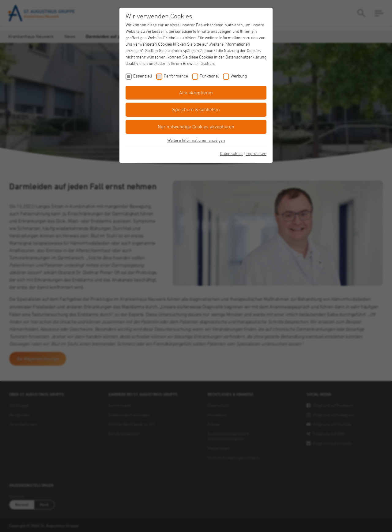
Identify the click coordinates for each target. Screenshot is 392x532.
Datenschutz (231, 153)
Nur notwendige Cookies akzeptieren (196, 126)
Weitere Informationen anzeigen (196, 140)
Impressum (256, 153)
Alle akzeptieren (196, 92)
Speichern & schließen (196, 109)
